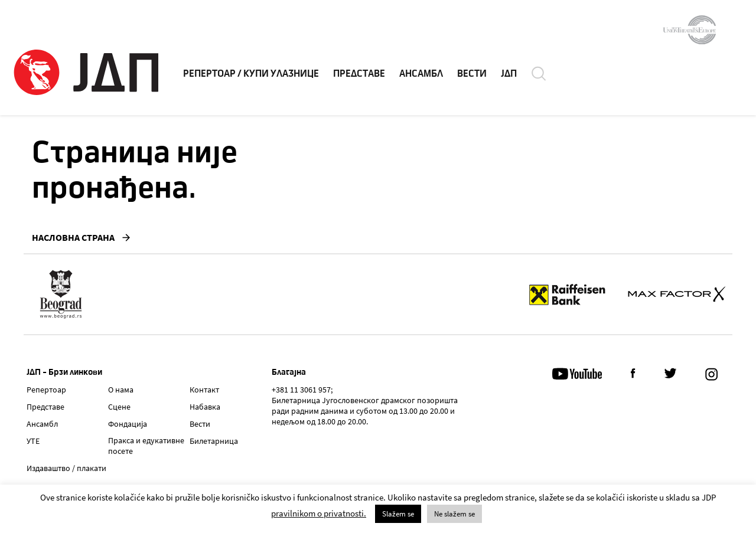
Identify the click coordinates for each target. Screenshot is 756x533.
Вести (200, 424)
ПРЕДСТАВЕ (359, 74)
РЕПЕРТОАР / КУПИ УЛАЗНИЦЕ (251, 74)
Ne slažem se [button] (454, 514)
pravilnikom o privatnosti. (319, 513)
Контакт (204, 390)
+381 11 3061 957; (302, 390)
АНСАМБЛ (421, 74)
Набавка (205, 407)
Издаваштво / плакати (66, 468)
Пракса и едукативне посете (146, 446)
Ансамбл (42, 424)
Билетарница (214, 441)
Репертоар (46, 390)
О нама (121, 390)
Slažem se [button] (398, 514)
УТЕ (33, 441)
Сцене (119, 407)
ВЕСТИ (472, 74)
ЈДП (509, 74)
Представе (45, 407)
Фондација (128, 424)
